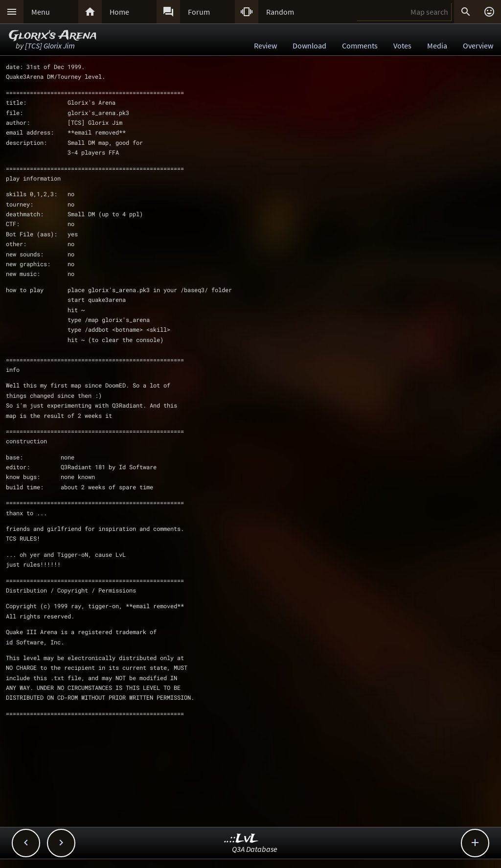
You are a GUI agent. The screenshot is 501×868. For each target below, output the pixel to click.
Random (280, 12)
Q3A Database (255, 849)
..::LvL (241, 839)
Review (265, 46)
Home (119, 12)
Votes (402, 46)
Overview (478, 46)
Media (437, 46)
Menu (41, 12)
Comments (360, 46)
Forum (199, 12)
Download (309, 46)
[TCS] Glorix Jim (50, 46)
